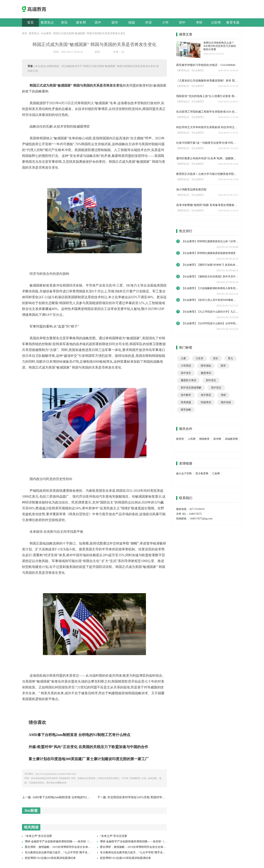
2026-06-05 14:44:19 (228, 70)
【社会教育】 (198, 70)
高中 (98, 23)
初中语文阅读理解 (191, 388)
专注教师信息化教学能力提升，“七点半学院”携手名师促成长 (62, 852)
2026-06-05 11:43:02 (228, 148)
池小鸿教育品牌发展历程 (191, 189)
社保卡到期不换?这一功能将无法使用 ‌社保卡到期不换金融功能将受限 (207, 143)
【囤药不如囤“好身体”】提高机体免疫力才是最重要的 (228, 265)
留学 (115, 23)
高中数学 (186, 395)
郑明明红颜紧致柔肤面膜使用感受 (216, 253)
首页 (30, 23)
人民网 (192, 439)
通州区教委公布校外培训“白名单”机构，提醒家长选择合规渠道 (207, 158)
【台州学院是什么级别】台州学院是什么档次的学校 (227, 323)
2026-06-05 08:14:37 (228, 195)
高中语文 (186, 373)
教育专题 (233, 23)
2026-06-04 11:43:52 (228, 210)
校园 (132, 23)
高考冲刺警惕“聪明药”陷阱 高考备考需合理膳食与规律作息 (207, 205)
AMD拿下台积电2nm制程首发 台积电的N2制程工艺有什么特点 (73, 797)
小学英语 (186, 366)
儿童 (183, 358)
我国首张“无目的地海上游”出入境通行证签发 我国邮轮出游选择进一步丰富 (207, 96)
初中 (182, 23)
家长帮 (81, 23)
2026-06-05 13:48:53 (228, 102)
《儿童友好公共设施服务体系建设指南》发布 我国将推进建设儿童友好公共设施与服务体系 (207, 81)
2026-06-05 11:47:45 (228, 133)
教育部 (180, 439)
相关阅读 (31, 827)
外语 (148, 23)
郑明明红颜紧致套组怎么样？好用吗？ (219, 241)
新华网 (217, 439)
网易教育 (204, 439)
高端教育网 (231, 439)
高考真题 (186, 402)
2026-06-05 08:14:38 (228, 164)
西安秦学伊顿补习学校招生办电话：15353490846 (206, 65)
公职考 (216, 23)
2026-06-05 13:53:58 (228, 86)
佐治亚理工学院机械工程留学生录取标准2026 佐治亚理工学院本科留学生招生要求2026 (207, 112)
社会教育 (46, 33)
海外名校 (226, 402)
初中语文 (211, 380)
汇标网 (216, 474)
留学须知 (206, 366)
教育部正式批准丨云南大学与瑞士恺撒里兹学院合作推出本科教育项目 (207, 174)
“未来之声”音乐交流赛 (38, 836)
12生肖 (199, 358)
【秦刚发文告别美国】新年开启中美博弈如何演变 (225, 277)
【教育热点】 (183, 70)
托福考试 (206, 402)
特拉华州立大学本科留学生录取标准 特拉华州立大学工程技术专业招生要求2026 (207, 127)
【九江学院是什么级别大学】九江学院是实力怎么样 (227, 312)
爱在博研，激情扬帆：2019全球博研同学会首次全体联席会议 (62, 847)
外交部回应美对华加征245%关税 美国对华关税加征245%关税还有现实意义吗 (157, 797)
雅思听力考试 (188, 380)
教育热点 (47, 23)
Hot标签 (31, 811)
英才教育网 (202, 474)
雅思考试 (206, 373)
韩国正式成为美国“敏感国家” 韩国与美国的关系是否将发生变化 (89, 33)
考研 (199, 23)
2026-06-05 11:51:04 (228, 117)
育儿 (230, 358)
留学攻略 (186, 410)
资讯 (64, 23)
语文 (216, 358)
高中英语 (206, 395)
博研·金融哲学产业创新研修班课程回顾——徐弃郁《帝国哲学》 (64, 841)
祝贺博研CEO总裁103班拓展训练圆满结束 (50, 858)
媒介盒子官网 (184, 474)
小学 (165, 23)
